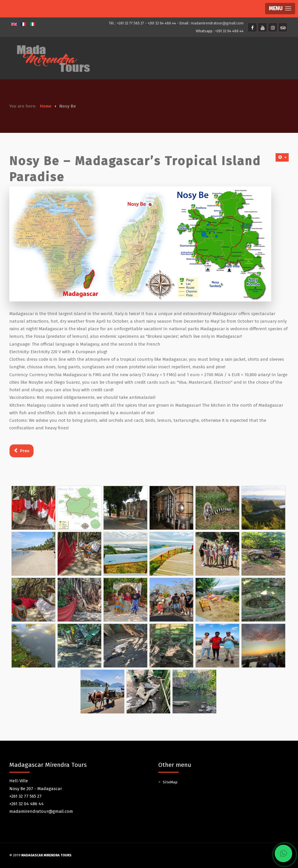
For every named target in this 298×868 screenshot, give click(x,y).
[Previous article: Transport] (22, 451)
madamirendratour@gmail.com (217, 23)
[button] (280, 9)
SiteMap (170, 782)
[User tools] (282, 157)
